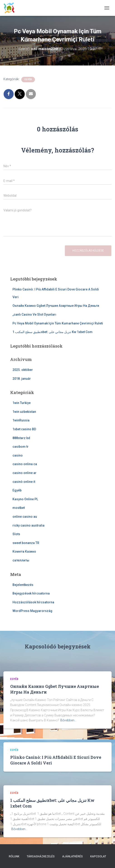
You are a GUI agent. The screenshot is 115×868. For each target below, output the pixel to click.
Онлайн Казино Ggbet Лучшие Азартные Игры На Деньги (56, 306)
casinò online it (24, 482)
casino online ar (24, 473)
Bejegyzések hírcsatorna (31, 593)
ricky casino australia (28, 525)
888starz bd (21, 438)
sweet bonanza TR (26, 543)
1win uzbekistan (24, 412)
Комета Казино (24, 551)
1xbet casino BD (24, 429)
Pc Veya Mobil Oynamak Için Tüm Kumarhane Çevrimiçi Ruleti (58, 323)
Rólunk (14, 856)
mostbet (19, 508)
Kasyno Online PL (25, 499)
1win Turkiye (22, 403)
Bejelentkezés (23, 585)
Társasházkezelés (41, 856)
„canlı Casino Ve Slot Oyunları (34, 314)
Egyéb (28, 79)
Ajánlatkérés (72, 856)
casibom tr (21, 447)
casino (18, 455)
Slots (16, 534)
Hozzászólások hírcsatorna (33, 602)
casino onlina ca (25, 464)
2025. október (23, 370)
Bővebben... (68, 720)
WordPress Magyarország (32, 611)
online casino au (25, 517)
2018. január (22, 379)
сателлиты (21, 560)
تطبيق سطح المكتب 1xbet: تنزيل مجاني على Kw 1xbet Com (53, 332)
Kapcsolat (98, 856)
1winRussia (21, 420)
